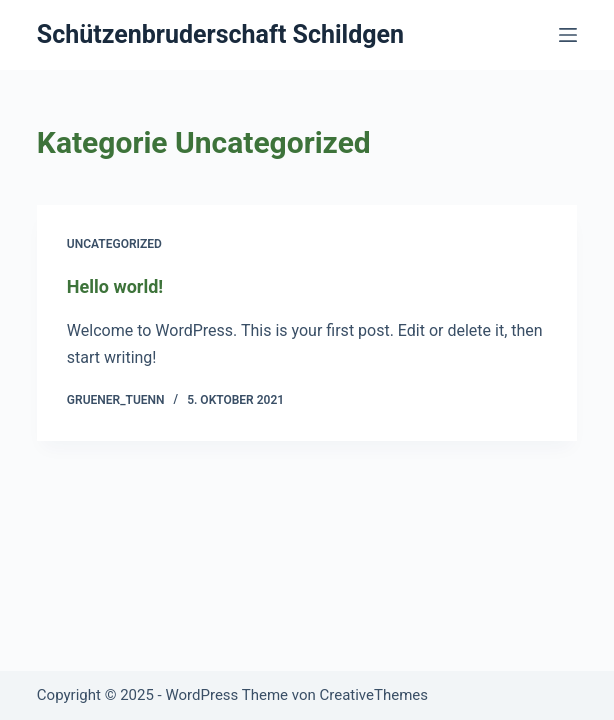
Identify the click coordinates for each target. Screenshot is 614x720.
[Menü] (568, 35)
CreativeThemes (373, 695)
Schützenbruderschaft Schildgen (220, 34)
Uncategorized (114, 244)
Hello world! (115, 286)
